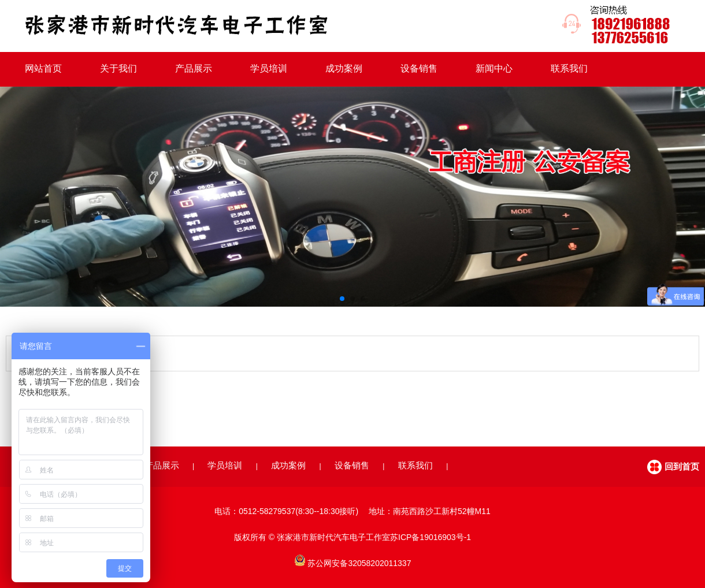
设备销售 (419, 68)
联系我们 (569, 68)
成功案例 (344, 68)
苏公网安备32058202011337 (359, 563)
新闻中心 (494, 68)
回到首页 (682, 466)
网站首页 (43, 68)
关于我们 (118, 68)
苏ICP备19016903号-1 (431, 537)
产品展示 (194, 68)
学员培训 (269, 68)
